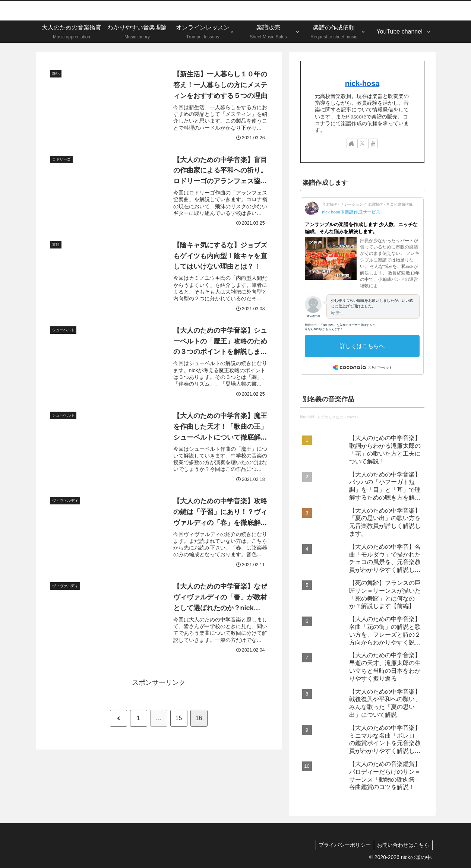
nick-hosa (362, 83)
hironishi (307, 417)
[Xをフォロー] (362, 143)
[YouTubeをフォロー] (373, 143)
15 (179, 725)
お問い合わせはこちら (402, 845)
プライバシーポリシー (342, 845)
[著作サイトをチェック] (351, 143)
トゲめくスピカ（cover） (338, 417)
